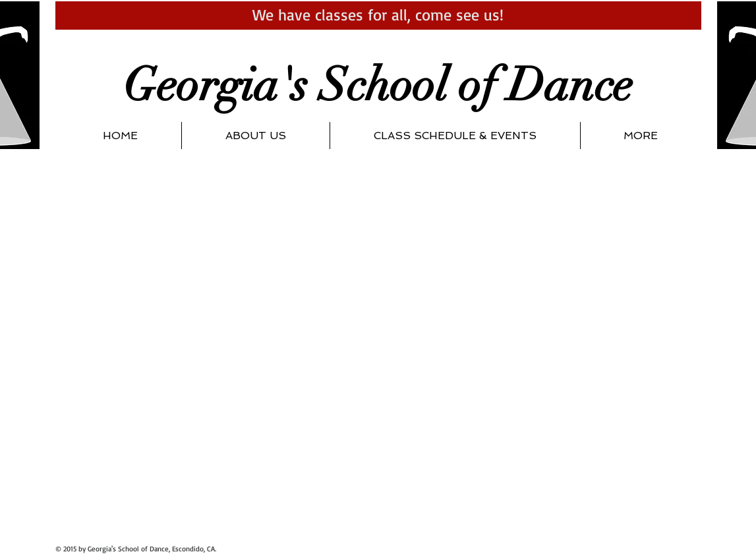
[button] (256, 136)
